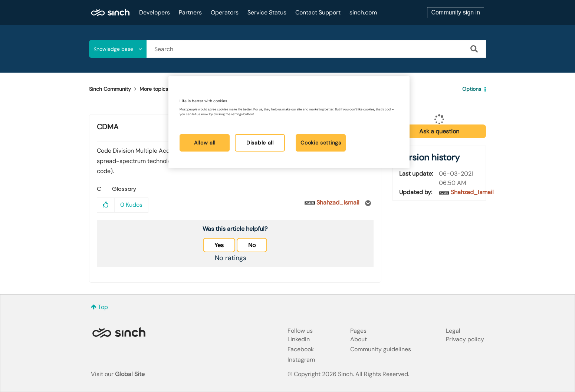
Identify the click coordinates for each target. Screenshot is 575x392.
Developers (155, 12)
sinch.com (363, 12)
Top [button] (103, 307)
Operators (225, 12)
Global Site (130, 374)
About (359, 339)
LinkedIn (299, 339)
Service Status (267, 12)
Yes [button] (219, 245)
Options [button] (472, 89)
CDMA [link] (214, 89)
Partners (190, 12)
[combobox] (316, 49)
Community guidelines (381, 349)
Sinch (119, 333)
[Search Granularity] (118, 49)
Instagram (301, 360)
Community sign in (456, 12)
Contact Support (318, 12)
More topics (154, 89)
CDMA (108, 127)
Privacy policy (465, 339)
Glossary (187, 89)
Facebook (301, 349)
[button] (106, 205)
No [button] (252, 245)
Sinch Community (110, 13)
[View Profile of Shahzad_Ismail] (338, 202)
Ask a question (439, 131)
